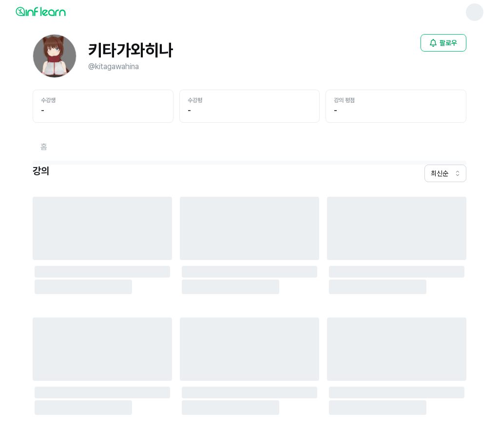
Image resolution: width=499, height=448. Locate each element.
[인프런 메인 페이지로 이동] (64, 11)
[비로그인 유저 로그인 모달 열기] (443, 43)
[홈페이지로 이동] (44, 147)
